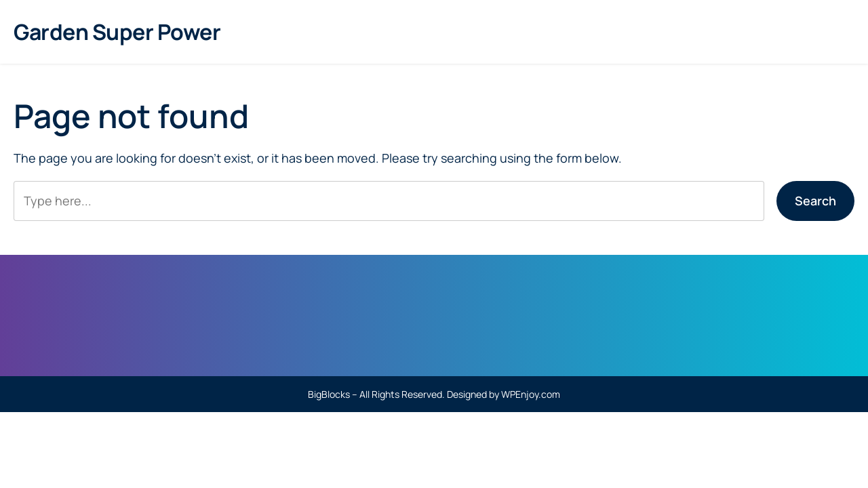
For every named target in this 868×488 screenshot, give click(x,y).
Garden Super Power (117, 32)
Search (815, 201)
